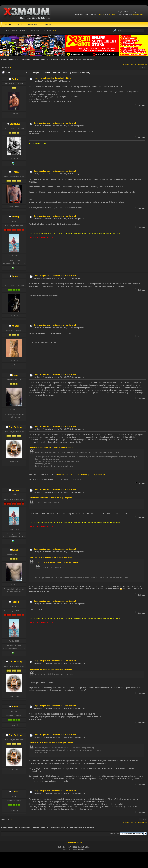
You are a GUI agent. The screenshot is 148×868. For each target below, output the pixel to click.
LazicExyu (15, 124)
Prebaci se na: (114, 834)
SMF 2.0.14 (62, 847)
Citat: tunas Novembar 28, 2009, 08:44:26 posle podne (51, 669)
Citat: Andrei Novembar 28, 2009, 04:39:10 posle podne (51, 447)
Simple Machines (84, 847)
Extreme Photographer (74, 842)
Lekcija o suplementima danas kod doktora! (53, 78)
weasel (15, 326)
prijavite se (101, 15)
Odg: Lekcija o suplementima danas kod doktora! (55, 123)
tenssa (15, 172)
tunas (15, 375)
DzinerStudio (80, 849)
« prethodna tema (130, 64)
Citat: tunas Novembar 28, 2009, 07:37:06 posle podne (51, 498)
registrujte (112, 15)
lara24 (15, 276)
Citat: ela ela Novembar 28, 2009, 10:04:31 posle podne (51, 743)
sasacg (15, 217)
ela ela (15, 706)
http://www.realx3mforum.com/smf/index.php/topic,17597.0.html (81, 475)
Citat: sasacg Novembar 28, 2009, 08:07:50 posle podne (51, 557)
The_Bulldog (15, 427)
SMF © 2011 (72, 847)
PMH (54, 31)
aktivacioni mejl (138, 15)
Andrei (15, 79)
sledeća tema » (142, 64)
